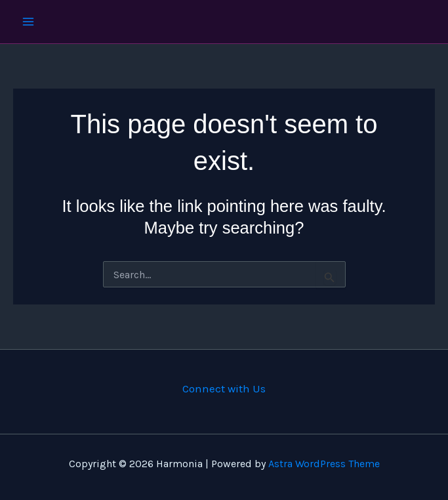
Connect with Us (224, 388)
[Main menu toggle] (28, 22)
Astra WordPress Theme (324, 464)
